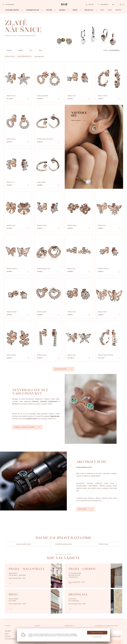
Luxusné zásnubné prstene (24, 544)
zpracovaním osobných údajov (113, 636)
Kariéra (7, 634)
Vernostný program (10, 639)
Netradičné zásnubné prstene (63, 544)
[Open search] (8, 5)
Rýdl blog (8, 636)
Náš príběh (8, 631)
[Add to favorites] (28, 99)
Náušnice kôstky (104, 544)
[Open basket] (122, 5)
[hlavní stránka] (64, 6)
